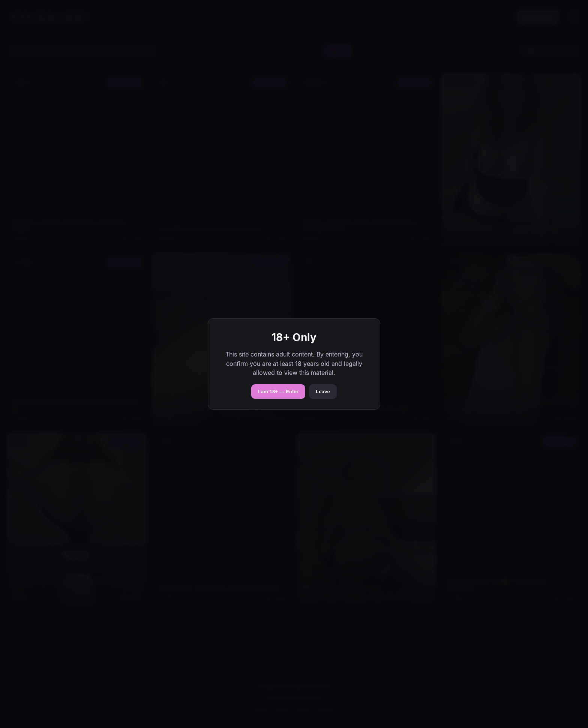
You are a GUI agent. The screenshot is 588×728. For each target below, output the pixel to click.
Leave (323, 392)
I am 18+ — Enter (278, 392)
